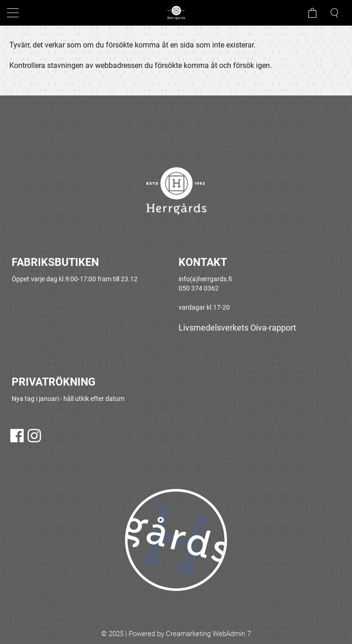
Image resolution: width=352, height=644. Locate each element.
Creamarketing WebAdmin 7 (208, 634)
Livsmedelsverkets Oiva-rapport (237, 328)
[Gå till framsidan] (176, 13)
